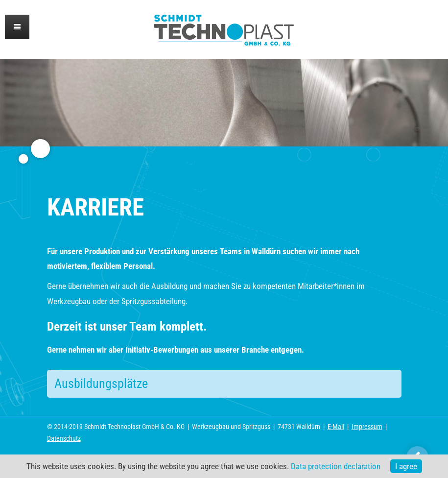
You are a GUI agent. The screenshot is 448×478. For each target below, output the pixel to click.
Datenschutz (64, 438)
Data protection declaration (336, 466)
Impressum (367, 427)
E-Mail (336, 427)
